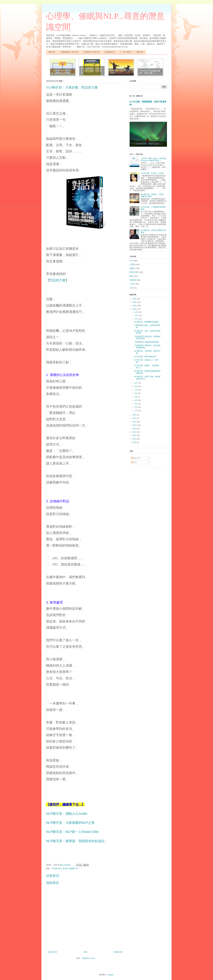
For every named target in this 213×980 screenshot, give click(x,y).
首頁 (85, 952)
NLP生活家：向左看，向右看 (152, 173)
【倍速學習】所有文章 (91, 52)
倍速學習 (133, 280)
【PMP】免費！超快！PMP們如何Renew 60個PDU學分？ (153, 160)
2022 (135, 415)
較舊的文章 (118, 952)
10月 (137, 319)
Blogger (111, 975)
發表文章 (136, 458)
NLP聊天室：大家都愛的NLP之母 (70, 823)
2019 (135, 425)
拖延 (131, 276)
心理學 (132, 264)
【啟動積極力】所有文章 (69, 52)
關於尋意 (140, 52)
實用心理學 (134, 272)
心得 (131, 288)
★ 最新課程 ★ (110, 52)
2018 (135, 429)
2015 (135, 439)
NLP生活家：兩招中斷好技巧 (145, 357)
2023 (135, 309)
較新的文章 (53, 952)
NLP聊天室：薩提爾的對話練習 (146, 322)
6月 (136, 393)
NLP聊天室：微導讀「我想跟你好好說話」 (77, 841)
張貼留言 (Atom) (88, 958)
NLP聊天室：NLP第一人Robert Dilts (72, 832)
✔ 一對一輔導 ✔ (126, 52)
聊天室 (65, 868)
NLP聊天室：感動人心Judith (67, 814)
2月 (136, 407)
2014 (135, 442)
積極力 (132, 268)
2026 (135, 299)
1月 (136, 410)
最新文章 (52, 52)
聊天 (60, 868)
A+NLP (132, 284)
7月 (136, 390)
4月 (136, 400)
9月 (136, 383)
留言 (134, 462)
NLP (77, 868)
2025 (135, 302)
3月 (136, 404)
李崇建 (55, 868)
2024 (135, 306)
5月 (136, 397)
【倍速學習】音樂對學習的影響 (146, 342)
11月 (137, 315)
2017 (135, 432)
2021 (135, 418)
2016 (135, 435)
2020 (135, 422)
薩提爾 (72, 868)
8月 (136, 386)
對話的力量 (57, 280)
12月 (137, 312)
